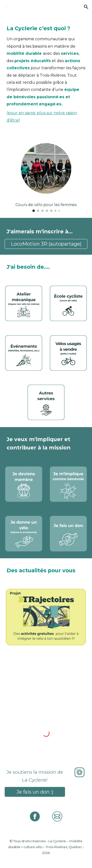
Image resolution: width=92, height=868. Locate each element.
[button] (6, 7)
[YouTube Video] (46, 680)
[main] (46, 72)
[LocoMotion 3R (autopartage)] (46, 244)
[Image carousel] (46, 175)
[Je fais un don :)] (35, 792)
